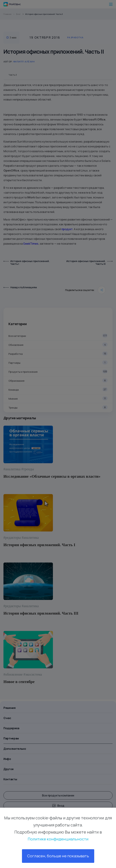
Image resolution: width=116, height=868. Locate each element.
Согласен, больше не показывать (58, 856)
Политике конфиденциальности (58, 839)
